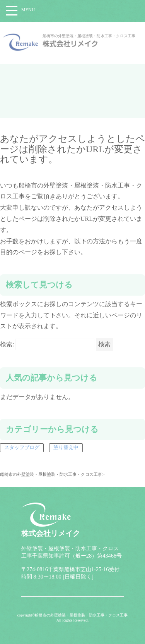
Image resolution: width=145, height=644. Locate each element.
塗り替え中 (66, 448)
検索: (7, 344)
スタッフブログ (22, 448)
